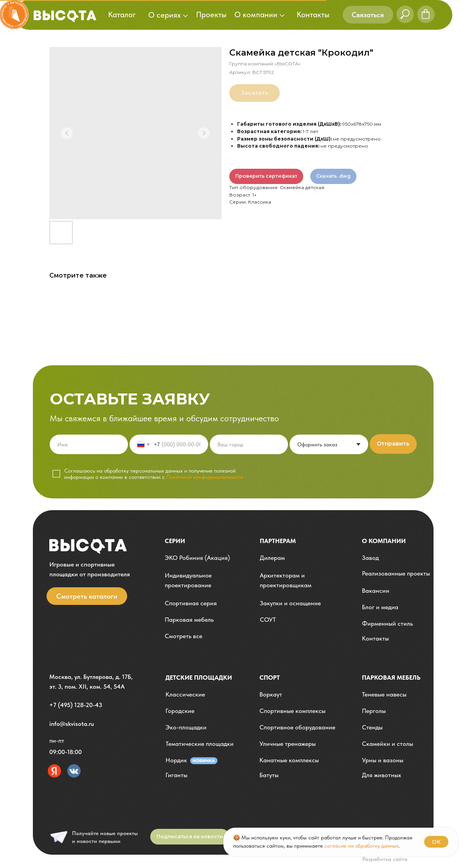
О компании (384, 541)
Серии (175, 541)
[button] (368, 15)
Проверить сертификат (266, 176)
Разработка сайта (385, 859)
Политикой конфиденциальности (205, 477)
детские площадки (199, 678)
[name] (89, 444)
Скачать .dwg (333, 176)
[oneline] (249, 444)
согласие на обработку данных (362, 846)
